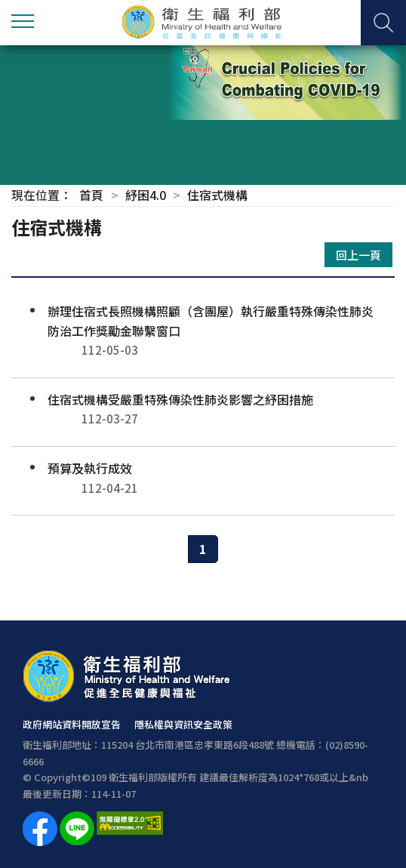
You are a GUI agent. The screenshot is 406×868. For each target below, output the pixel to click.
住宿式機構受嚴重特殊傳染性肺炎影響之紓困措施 (203, 409)
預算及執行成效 (203, 478)
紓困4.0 (146, 195)
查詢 (383, 23)
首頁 (91, 195)
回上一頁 (358, 255)
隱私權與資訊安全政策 (183, 724)
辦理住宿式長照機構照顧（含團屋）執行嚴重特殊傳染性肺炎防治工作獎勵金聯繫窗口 (203, 331)
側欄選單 (23, 21)
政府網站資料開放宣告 (72, 724)
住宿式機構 (217, 195)
